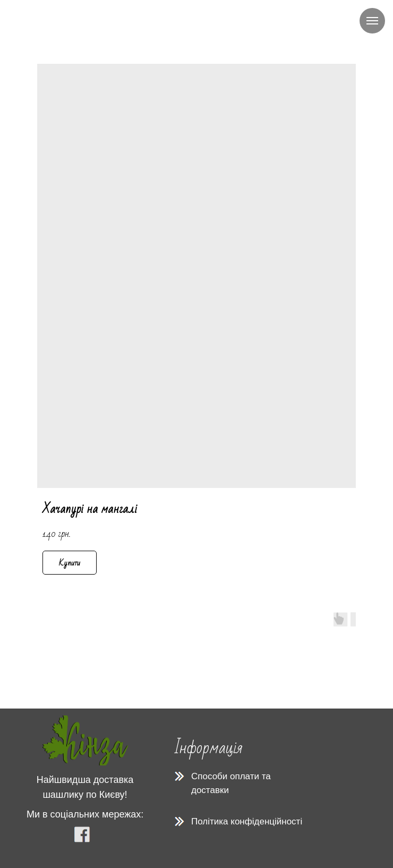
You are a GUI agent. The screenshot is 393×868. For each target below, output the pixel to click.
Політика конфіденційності (247, 821)
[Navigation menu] (372, 21)
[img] (85, 740)
